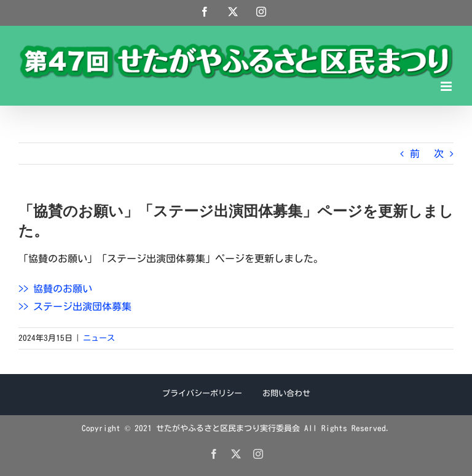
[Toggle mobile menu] (447, 86)
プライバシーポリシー (202, 393)
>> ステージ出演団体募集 (75, 306)
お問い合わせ (286, 393)
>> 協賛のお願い (55, 289)
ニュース (99, 338)
